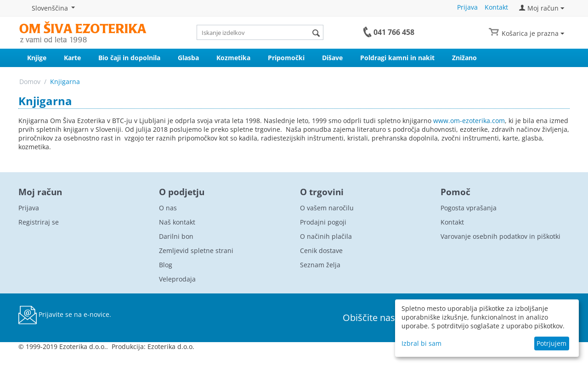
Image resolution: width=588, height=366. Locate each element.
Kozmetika (233, 58)
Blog (166, 265)
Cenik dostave (321, 251)
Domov (30, 82)
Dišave (332, 58)
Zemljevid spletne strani (196, 251)
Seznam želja (320, 265)
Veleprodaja (177, 279)
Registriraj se (39, 222)
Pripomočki (286, 58)
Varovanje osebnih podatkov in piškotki (500, 236)
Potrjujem (551, 343)
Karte (72, 58)
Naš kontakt (177, 222)
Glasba (188, 58)
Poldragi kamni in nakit (397, 58)
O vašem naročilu (327, 208)
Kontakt (496, 7)
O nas (168, 208)
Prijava (467, 7)
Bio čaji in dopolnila (129, 58)
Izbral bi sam (421, 343)
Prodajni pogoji (323, 222)
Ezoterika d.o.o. (171, 346)
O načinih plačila (326, 236)
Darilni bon (176, 236)
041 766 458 (394, 32)
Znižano (464, 58)
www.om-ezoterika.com (469, 121)
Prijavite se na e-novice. (65, 315)
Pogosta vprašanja (469, 208)
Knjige (37, 58)
